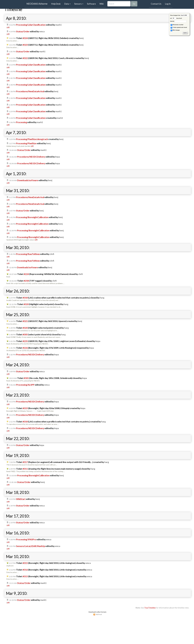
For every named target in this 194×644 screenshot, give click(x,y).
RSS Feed (99, 614)
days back (177, 18)
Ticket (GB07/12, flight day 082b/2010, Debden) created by (46, 38)
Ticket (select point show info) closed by (37, 335)
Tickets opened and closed (179, 28)
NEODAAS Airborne (37, 4)
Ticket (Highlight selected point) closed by (39, 304)
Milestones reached (177, 25)
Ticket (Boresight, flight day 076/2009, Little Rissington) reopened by (52, 348)
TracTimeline (150, 608)
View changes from (179, 15)
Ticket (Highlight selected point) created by (39, 328)
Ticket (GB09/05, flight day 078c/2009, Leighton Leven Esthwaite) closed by (55, 341)
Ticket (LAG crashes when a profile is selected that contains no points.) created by (57, 422)
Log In (168, 4)
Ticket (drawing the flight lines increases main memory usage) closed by (52, 469)
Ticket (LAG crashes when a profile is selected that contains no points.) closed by (57, 298)
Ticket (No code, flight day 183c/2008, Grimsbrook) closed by (48, 378)
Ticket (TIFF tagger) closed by (33, 281)
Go (134, 4)
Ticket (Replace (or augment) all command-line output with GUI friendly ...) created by (59, 462)
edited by (35, 25)
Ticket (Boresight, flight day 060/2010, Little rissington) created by (51, 570)
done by (178, 21)
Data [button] (67, 4)
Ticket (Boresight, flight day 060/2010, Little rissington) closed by (50, 563)
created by (36, 118)
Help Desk (57, 4)
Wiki (102, 4)
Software (91, 4)
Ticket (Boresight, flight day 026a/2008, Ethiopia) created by (47, 408)
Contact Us (156, 4)
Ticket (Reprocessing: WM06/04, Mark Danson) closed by (46, 274)
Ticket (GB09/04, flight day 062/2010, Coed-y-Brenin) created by (49, 58)
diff (8, 27)
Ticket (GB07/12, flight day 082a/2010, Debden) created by (46, 45)
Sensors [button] (79, 4)
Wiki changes (175, 30)
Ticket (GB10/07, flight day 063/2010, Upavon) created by (46, 321)
